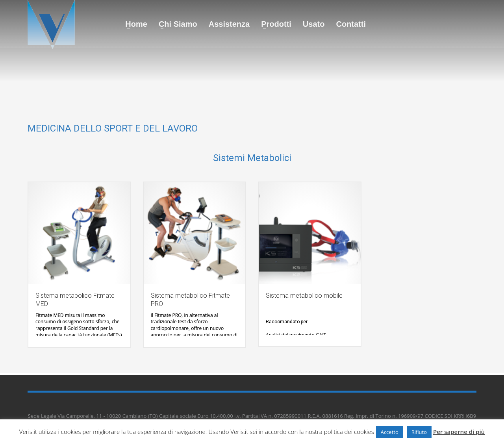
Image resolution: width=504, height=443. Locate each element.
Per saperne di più (459, 432)
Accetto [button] (390, 432)
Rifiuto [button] (419, 432)
